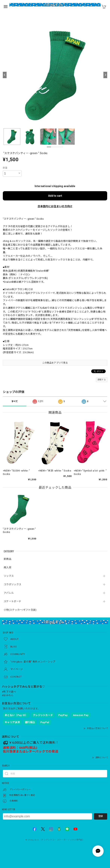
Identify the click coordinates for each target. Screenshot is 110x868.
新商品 (8, 559)
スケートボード (13, 601)
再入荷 (8, 567)
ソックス (9, 576)
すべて (15, 401)
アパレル (9, 593)
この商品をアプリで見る (55, 363)
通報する (102, 380)
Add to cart (55, 196)
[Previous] (5, 75)
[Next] (105, 75)
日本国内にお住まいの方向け (55, 206)
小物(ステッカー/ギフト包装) (20, 610)
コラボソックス (13, 584)
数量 (5, 168)
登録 (101, 816)
